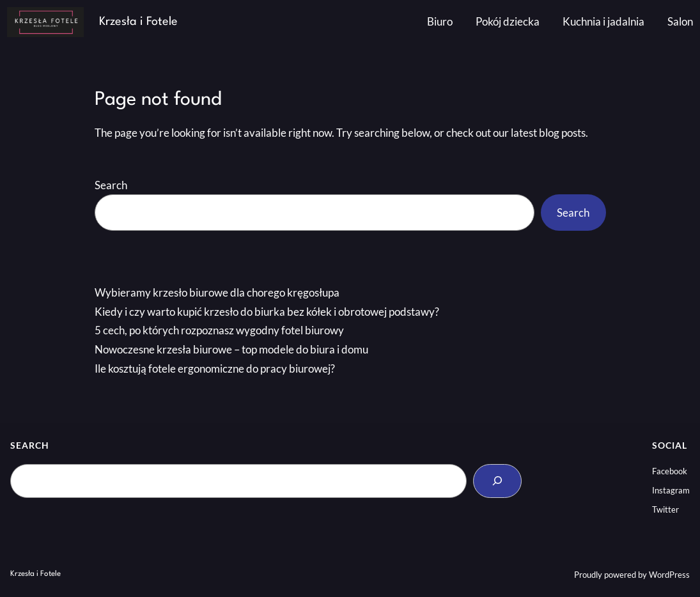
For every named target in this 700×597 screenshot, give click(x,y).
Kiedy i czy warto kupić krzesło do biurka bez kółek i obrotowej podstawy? (267, 312)
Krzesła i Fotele (138, 22)
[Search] (497, 481)
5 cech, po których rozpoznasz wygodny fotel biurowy (219, 330)
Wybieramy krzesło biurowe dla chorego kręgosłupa (217, 292)
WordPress (669, 575)
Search (111, 185)
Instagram (671, 490)
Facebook (670, 471)
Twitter (665, 509)
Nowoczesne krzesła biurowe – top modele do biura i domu (231, 349)
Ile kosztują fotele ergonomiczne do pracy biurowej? (215, 368)
